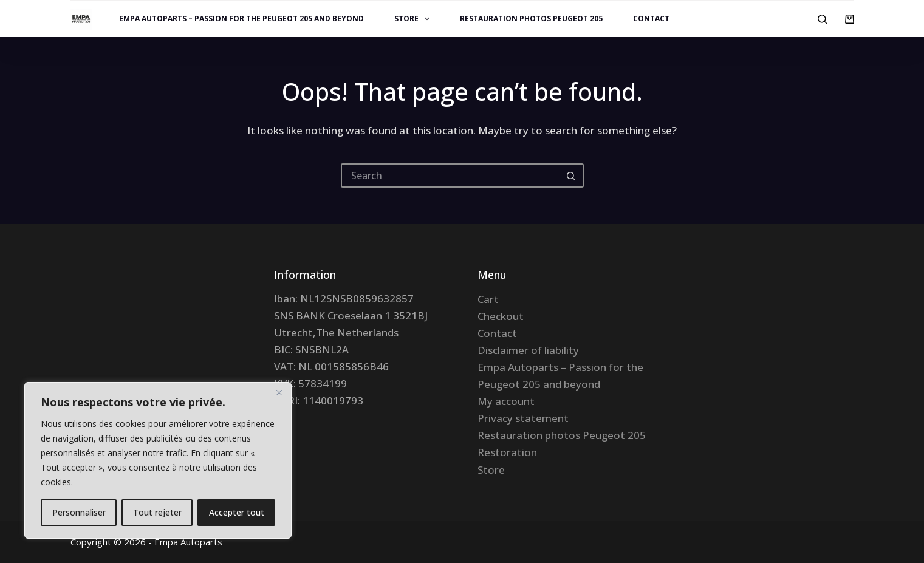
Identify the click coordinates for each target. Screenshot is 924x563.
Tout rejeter (157, 512)
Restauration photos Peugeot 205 (531, 19)
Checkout (501, 316)
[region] (158, 460)
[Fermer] (279, 392)
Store (414, 19)
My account (506, 401)
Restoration (507, 452)
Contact (651, 19)
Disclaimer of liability (528, 350)
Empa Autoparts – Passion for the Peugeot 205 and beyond (241, 19)
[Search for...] (450, 176)
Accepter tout (237, 512)
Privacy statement (523, 418)
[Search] (822, 19)
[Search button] (572, 176)
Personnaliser (79, 512)
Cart (488, 299)
